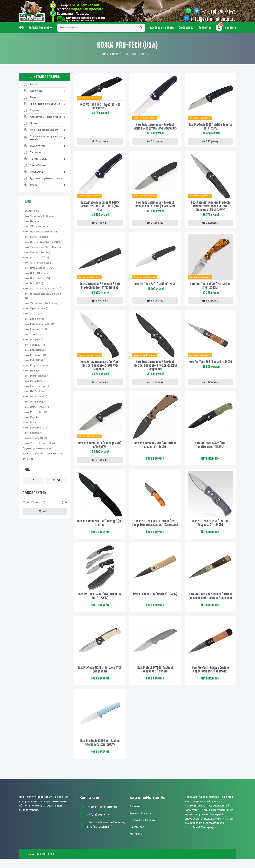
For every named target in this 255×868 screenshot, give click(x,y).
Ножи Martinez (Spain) (36, 389)
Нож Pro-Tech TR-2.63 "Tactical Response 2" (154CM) (210, 526)
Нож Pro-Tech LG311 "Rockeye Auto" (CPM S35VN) (100, 448)
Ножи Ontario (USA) (34, 404)
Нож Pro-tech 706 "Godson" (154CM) (210, 365)
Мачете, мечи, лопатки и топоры (42, 456)
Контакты (205, 30)
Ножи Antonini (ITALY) (36, 260)
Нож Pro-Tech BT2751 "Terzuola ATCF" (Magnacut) (100, 677)
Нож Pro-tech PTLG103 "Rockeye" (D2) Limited (100, 526)
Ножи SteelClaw (32, 337)
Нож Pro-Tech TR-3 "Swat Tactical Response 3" (100, 109)
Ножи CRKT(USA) (33, 316)
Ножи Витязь (31, 224)
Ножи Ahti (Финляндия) (37, 265)
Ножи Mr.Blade (31, 373)
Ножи (114, 56)
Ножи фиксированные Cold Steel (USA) (42, 299)
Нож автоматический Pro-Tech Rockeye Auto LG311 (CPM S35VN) (155, 207)
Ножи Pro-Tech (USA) (35, 415)
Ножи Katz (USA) (33, 363)
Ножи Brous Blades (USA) (38, 271)
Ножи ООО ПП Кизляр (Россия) (41, 245)
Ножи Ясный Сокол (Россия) (40, 234)
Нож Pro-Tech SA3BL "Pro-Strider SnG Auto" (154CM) (100, 604)
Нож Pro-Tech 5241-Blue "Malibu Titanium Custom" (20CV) (100, 751)
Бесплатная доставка (90, 100)
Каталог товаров (39, 30)
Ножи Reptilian (31, 420)
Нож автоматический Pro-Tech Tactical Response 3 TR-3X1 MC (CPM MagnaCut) (155, 368)
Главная (135, 816)
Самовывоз (186, 30)
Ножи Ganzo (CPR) (34, 347)
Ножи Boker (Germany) (36, 276)
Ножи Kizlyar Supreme (35, 368)
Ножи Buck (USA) (33, 286)
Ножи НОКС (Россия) (35, 239)
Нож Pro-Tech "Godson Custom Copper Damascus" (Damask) (210, 677)
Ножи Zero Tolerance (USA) (39, 446)
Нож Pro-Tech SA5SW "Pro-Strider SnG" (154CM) (210, 288)
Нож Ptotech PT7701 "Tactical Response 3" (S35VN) (155, 677)
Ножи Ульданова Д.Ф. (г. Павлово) (43, 250)
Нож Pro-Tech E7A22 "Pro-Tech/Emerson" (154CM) (210, 448)
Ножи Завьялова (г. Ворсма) (39, 219)
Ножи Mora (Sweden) (35, 399)
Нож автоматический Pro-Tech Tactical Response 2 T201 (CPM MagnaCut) (100, 368)
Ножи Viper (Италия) (35, 311)
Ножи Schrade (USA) (35, 441)
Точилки (28, 461)
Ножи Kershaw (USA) (35, 358)
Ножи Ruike (29, 425)
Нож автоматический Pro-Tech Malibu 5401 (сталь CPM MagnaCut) (155, 129)
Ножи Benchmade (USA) (37, 281)
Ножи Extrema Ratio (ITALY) (39, 327)
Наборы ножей (31, 214)
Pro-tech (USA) (36, 505)
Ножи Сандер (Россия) (36, 255)
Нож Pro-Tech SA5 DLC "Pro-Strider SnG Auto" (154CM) (155, 448)
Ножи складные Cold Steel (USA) (42, 291)
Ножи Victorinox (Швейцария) (40, 306)
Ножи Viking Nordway (35, 229)
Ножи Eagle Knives (34, 322)
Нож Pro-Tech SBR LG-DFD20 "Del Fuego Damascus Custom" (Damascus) (155, 528)
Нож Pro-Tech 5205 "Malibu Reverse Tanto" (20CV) (210, 129)
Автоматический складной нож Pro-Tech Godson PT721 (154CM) (100, 288)
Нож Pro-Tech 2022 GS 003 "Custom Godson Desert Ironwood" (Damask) (210, 604)
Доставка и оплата (162, 30)
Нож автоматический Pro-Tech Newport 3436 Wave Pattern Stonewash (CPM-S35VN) (210, 209)
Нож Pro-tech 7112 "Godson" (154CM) (155, 602)
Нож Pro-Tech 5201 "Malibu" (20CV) (155, 287)
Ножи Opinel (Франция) (36, 410)
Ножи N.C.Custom (33, 394)
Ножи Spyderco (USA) (35, 430)
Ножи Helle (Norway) (35, 353)
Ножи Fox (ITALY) (33, 342)
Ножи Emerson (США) (35, 332)
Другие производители (37, 451)
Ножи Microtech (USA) (36, 379)
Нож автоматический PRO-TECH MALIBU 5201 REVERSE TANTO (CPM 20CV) (100, 209)
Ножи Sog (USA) (32, 436)
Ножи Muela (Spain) (34, 384)
